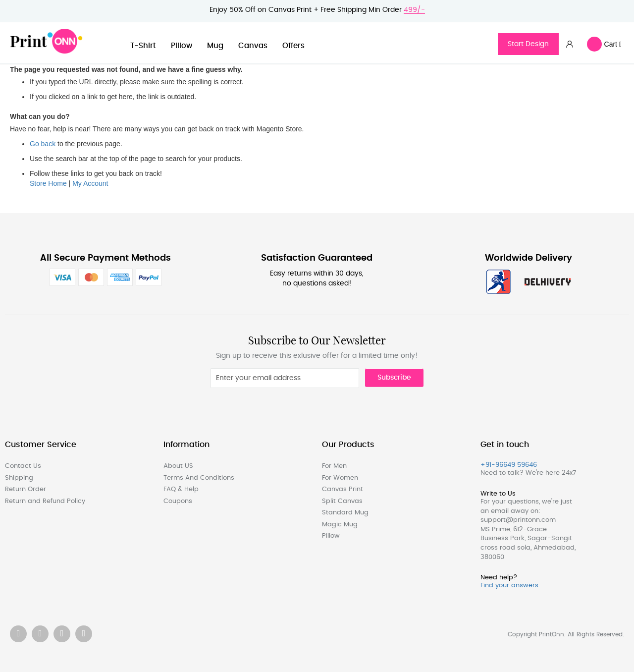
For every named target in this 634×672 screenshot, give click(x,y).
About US (178, 466)
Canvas (253, 46)
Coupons (178, 501)
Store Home (48, 183)
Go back (43, 144)
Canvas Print (343, 489)
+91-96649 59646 (509, 465)
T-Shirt (143, 46)
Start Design (528, 44)
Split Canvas (342, 501)
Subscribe (394, 378)
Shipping (19, 478)
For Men (334, 466)
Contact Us (23, 466)
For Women (340, 478)
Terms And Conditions (199, 478)
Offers (293, 46)
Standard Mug (345, 513)
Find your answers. (510, 586)
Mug (215, 46)
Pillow (182, 46)
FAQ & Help (181, 489)
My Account (90, 183)
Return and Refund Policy (45, 501)
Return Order (26, 489)
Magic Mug (340, 525)
